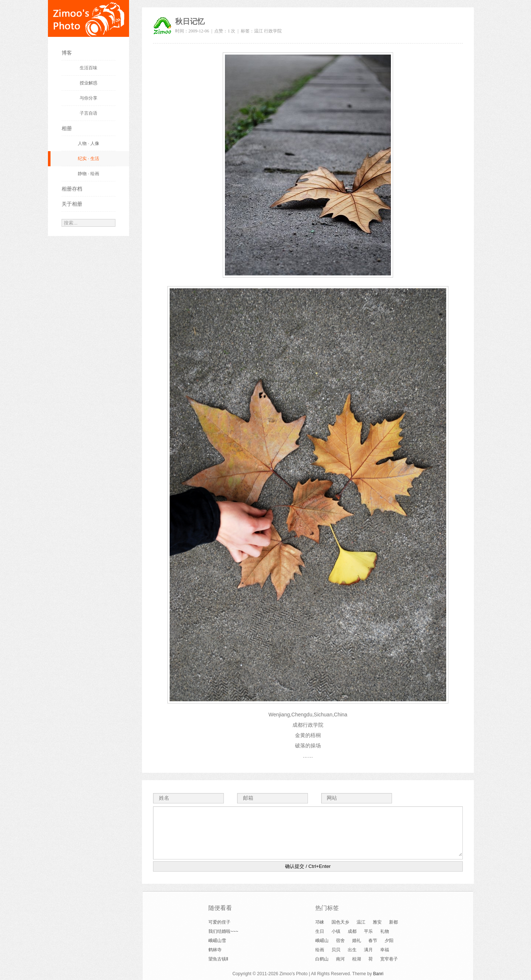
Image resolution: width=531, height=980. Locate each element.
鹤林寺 (215, 950)
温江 (258, 31)
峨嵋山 (322, 941)
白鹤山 (322, 959)
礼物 (385, 931)
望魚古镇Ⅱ (218, 959)
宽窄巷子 (389, 959)
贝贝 (336, 950)
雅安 (377, 922)
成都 (352, 931)
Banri (378, 974)
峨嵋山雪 (217, 941)
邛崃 (320, 922)
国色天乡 (340, 922)
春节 (373, 941)
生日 (320, 931)
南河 (340, 959)
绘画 (320, 950)
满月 (368, 950)
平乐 (368, 931)
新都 (393, 922)
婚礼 (357, 941)
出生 (352, 950)
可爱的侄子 (219, 922)
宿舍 (340, 941)
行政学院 (273, 31)
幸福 (385, 950)
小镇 (336, 931)
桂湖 (357, 959)
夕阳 (389, 941)
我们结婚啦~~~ (223, 931)
